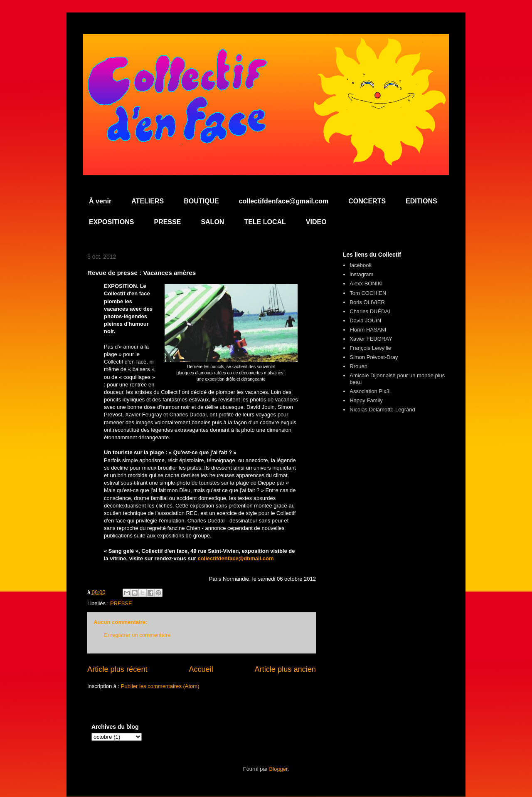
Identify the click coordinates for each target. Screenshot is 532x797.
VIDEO (316, 222)
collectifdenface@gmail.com (284, 201)
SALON (212, 222)
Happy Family (366, 400)
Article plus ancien (285, 669)
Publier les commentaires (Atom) (160, 686)
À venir (100, 201)
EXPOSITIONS (111, 222)
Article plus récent (117, 669)
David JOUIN (365, 321)
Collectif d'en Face (266, 57)
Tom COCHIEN (368, 293)
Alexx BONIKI (366, 283)
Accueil (201, 669)
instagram (361, 274)
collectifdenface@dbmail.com (235, 558)
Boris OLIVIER (367, 302)
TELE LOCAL (265, 222)
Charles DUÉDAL (371, 311)
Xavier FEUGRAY (371, 339)
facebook (361, 265)
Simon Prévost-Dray (374, 357)
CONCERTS (367, 201)
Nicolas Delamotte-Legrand (382, 410)
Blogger (278, 769)
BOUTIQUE (201, 201)
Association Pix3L (371, 391)
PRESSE (167, 222)
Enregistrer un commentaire (137, 635)
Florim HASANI (368, 330)
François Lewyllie (370, 348)
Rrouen (358, 366)
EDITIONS (421, 201)
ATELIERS (148, 201)
